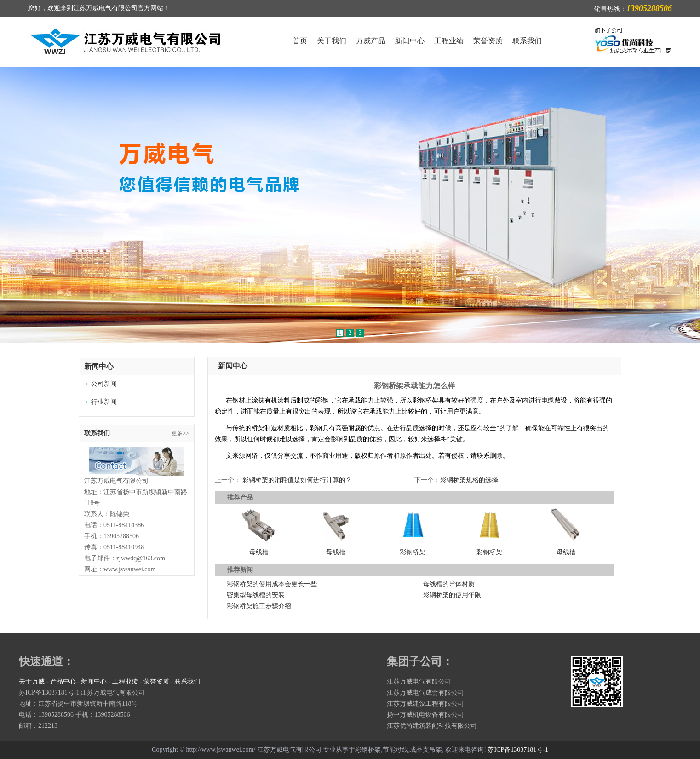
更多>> (180, 433)
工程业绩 (449, 41)
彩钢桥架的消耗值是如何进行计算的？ (297, 480)
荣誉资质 (488, 41)
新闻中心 (410, 41)
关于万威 (32, 681)
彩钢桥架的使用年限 (452, 595)
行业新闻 (104, 402)
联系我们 (527, 41)
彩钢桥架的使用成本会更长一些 (272, 584)
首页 (300, 41)
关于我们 (332, 41)
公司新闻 (104, 384)
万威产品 (371, 41)
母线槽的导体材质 (449, 584)
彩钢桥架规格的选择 (469, 480)
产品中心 (63, 681)
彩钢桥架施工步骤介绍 (259, 606)
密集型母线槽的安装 (256, 595)
